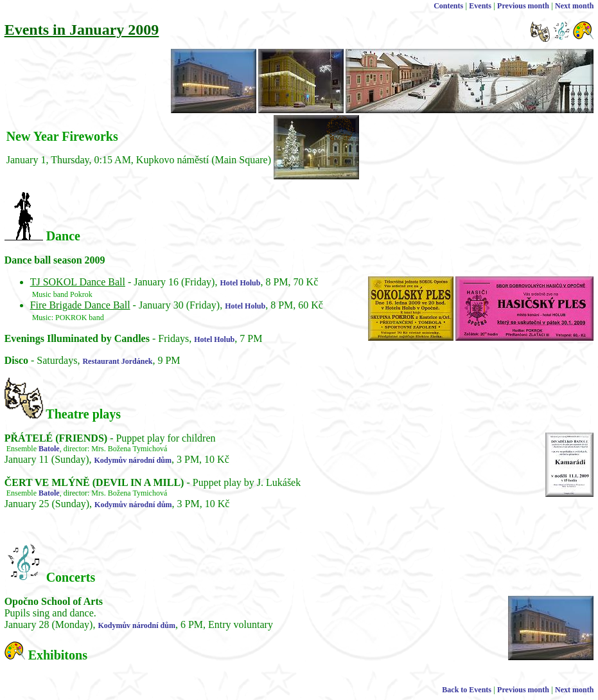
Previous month (523, 6)
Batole (49, 449)
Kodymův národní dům (133, 460)
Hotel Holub (240, 283)
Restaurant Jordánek (117, 361)
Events (480, 6)
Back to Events (467, 690)
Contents (448, 6)
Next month (574, 6)
